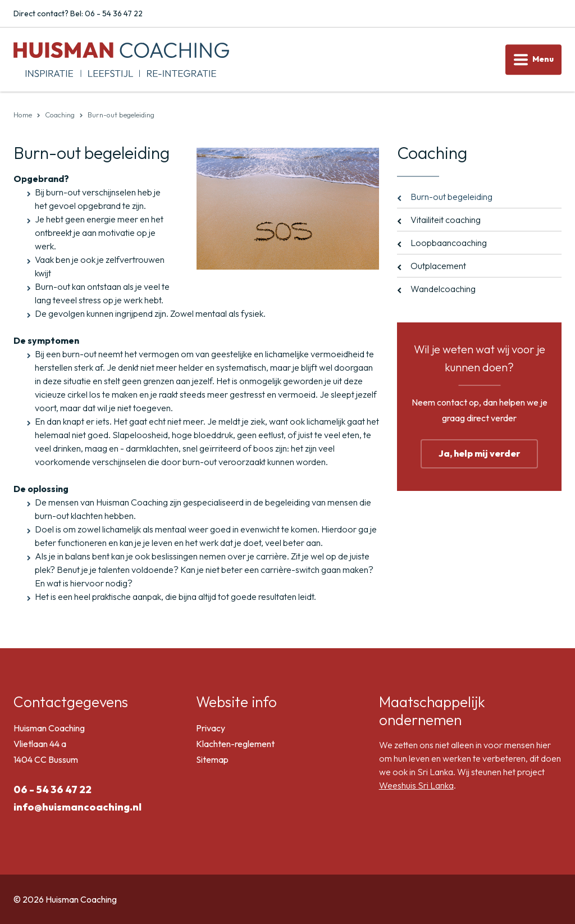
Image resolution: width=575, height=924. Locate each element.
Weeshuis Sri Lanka (416, 785)
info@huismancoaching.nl (77, 807)
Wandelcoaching (443, 289)
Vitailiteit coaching (446, 220)
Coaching (60, 115)
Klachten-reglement (235, 744)
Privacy (211, 728)
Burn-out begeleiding (451, 197)
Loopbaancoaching (449, 243)
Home (23, 115)
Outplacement (438, 266)
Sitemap (212, 759)
